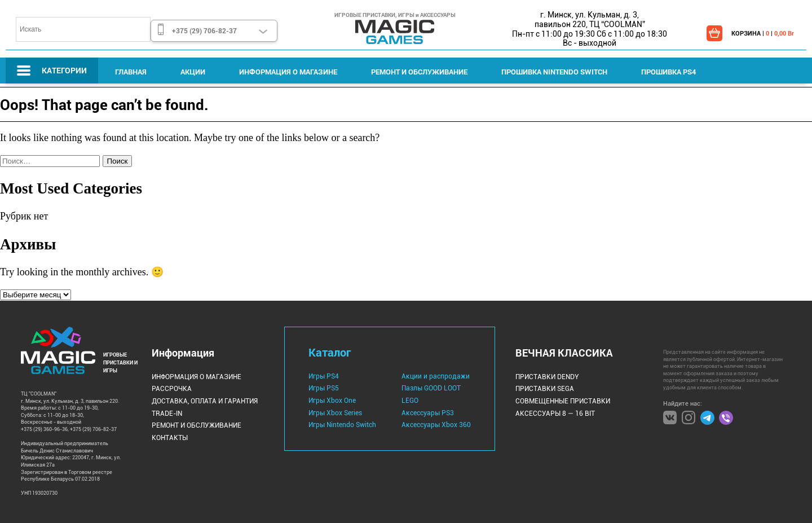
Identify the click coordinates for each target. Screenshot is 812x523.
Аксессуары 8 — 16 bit (555, 414)
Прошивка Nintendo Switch (554, 72)
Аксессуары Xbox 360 (436, 425)
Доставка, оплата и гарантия (205, 401)
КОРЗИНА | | (763, 33)
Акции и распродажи (436, 376)
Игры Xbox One (332, 401)
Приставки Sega (545, 389)
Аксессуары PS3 (428, 413)
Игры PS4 (324, 376)
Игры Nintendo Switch (342, 425)
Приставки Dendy (547, 377)
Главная (131, 72)
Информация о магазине (288, 72)
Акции (193, 72)
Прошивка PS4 (668, 72)
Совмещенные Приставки (563, 401)
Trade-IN (167, 414)
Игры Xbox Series (335, 413)
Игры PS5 (324, 388)
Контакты (170, 438)
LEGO (410, 401)
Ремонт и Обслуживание (419, 72)
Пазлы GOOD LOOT (431, 388)
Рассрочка (172, 389)
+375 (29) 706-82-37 (204, 30)
